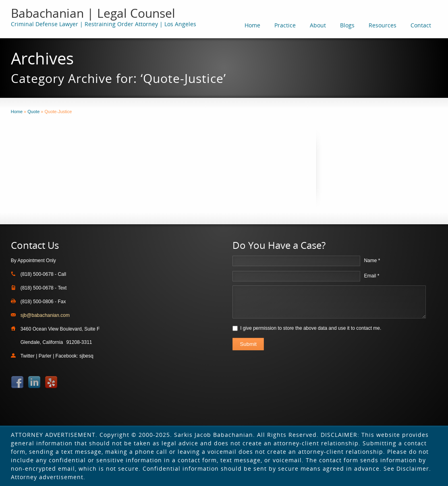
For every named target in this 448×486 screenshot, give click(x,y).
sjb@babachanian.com (45, 315)
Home (252, 25)
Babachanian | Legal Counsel (93, 13)
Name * (372, 261)
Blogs (347, 25)
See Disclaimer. (407, 468)
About (318, 25)
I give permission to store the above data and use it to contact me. (311, 328)
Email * (371, 276)
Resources (383, 25)
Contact (421, 25)
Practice (285, 25)
